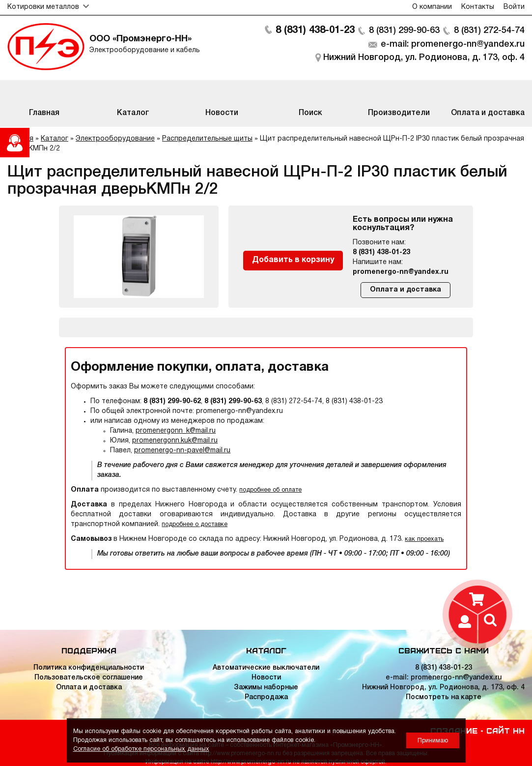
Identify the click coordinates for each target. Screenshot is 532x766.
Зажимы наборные (266, 688)
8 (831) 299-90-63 (404, 30)
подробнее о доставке (195, 524)
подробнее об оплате (270, 490)
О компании (432, 7)
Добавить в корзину (293, 260)
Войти (514, 7)
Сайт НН (505, 730)
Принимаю (433, 741)
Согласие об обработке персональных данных (141, 749)
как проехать (424, 539)
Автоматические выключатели (266, 668)
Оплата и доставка (406, 290)
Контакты (478, 7)
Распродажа (266, 697)
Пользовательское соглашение (89, 678)
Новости (266, 678)
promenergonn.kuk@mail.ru (175, 441)
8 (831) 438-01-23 (315, 30)
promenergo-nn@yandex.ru (401, 272)
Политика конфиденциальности (89, 668)
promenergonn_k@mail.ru (176, 431)
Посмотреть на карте (444, 697)
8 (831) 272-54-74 (489, 30)
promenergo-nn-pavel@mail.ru (182, 451)
